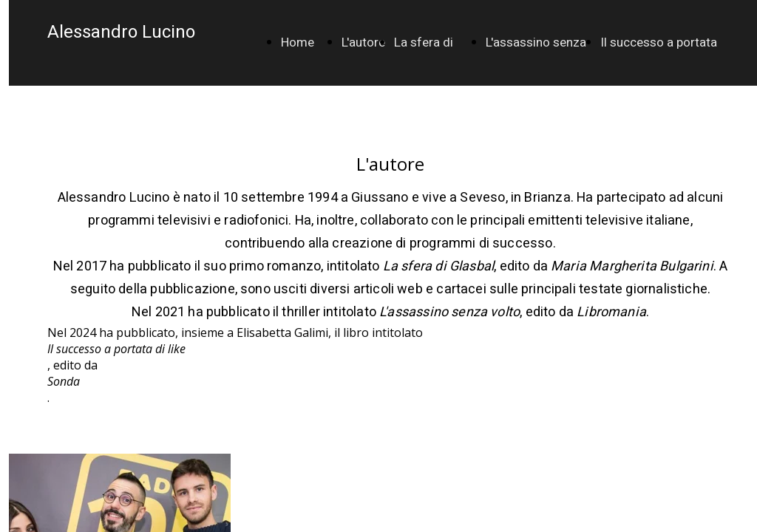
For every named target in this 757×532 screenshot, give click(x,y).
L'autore (363, 42)
